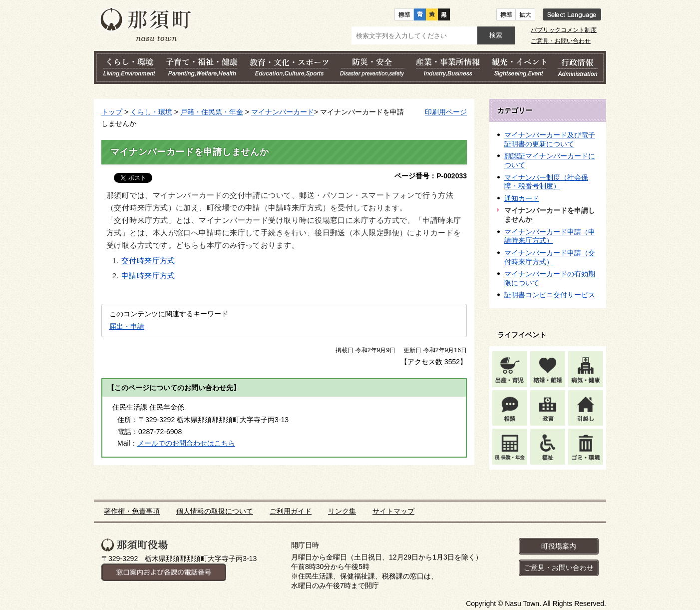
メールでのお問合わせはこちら (186, 443)
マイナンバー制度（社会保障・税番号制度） (546, 182)
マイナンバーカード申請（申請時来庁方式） (550, 236)
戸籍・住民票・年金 (212, 112)
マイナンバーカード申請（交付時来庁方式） (550, 257)
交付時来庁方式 (148, 261)
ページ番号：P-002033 (431, 176)
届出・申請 (127, 326)
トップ (112, 112)
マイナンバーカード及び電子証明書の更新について (550, 139)
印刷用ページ (446, 112)
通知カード (522, 198)
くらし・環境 (151, 112)
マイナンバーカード (283, 112)
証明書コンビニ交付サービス (550, 295)
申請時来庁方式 (148, 276)
